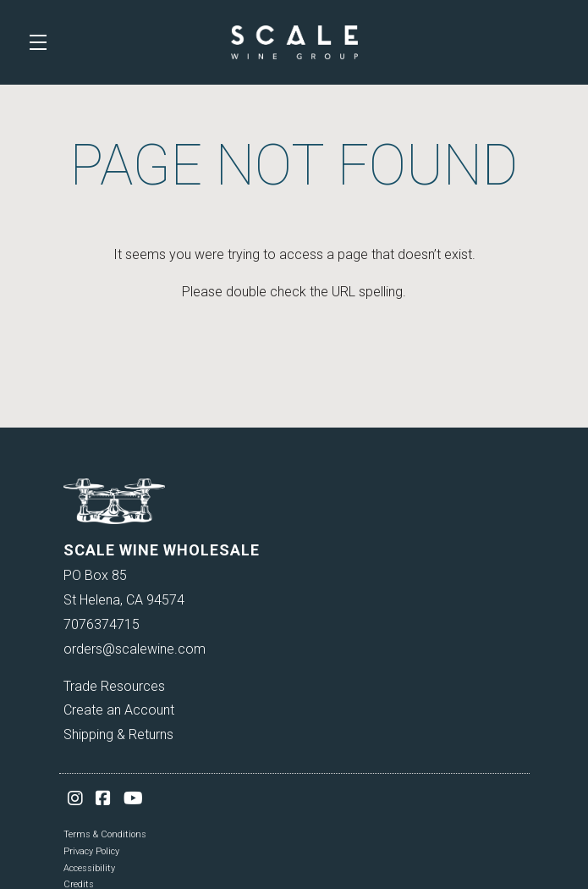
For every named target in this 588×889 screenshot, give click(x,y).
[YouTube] (133, 798)
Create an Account (119, 710)
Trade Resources (114, 686)
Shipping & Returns (118, 734)
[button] (42, 42)
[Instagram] (75, 798)
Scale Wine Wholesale (294, 42)
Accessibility (89, 868)
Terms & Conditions (105, 834)
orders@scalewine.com (135, 649)
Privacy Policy (91, 851)
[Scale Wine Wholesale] (294, 501)
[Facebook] (103, 798)
